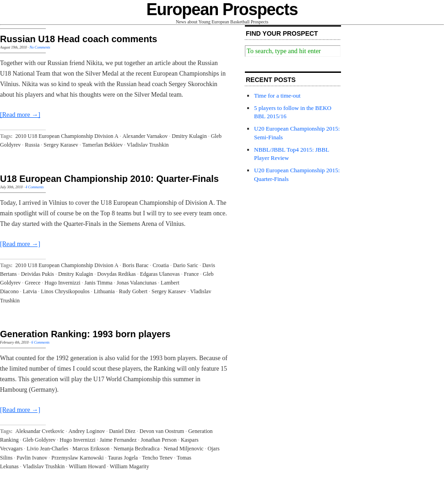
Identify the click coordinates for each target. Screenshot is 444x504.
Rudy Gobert (133, 291)
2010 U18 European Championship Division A (67, 136)
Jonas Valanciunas (137, 283)
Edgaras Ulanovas (160, 274)
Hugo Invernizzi (62, 283)
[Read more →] (20, 115)
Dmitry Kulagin (189, 136)
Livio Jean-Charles (47, 449)
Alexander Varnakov (145, 136)
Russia (32, 145)
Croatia (161, 265)
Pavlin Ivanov (32, 458)
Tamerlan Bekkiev (103, 145)
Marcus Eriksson (91, 449)
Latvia (30, 291)
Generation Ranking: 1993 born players (85, 334)
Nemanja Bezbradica (136, 449)
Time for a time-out (277, 96)
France (192, 274)
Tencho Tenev (157, 458)
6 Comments (40, 342)
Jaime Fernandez (118, 440)
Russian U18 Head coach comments (79, 39)
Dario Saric (186, 265)
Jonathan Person (159, 440)
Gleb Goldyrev (39, 440)
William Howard (87, 466)
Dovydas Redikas (116, 274)
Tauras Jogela (123, 458)
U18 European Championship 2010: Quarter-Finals (109, 179)
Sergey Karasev (61, 145)
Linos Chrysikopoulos (65, 291)
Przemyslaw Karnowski (77, 458)
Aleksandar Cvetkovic (40, 431)
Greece (32, 283)
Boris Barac (136, 265)
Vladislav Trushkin (148, 145)
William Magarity (130, 466)
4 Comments (35, 187)
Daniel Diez (122, 431)
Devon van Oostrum (162, 431)
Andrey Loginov (87, 431)
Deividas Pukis (38, 274)
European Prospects (222, 9)
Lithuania (104, 291)
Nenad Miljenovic (184, 449)
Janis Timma (99, 283)
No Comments (40, 47)
